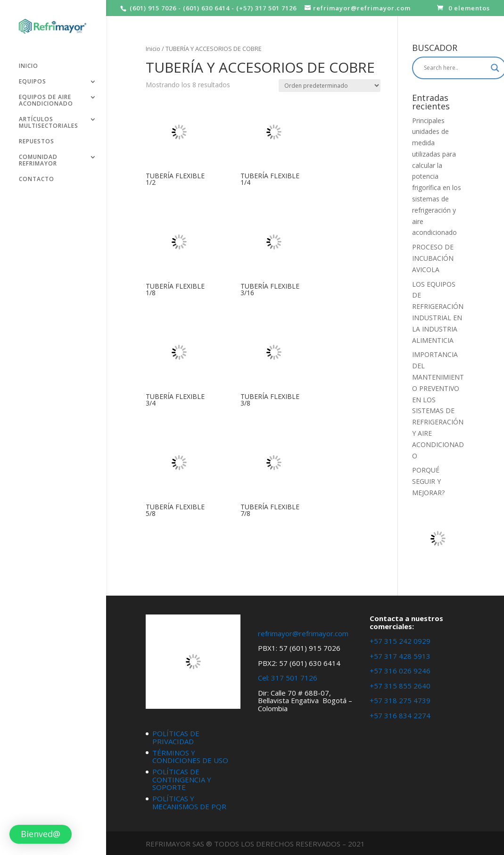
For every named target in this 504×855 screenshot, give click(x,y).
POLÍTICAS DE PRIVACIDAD (176, 737)
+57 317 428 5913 (400, 656)
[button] (41, 834)
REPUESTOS (37, 138)
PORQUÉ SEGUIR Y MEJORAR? (428, 481)
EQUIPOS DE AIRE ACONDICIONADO (46, 97)
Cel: (264, 678)
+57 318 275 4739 (400, 700)
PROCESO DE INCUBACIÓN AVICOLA (433, 258)
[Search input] (455, 68)
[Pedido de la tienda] (330, 86)
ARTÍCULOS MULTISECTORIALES (49, 119)
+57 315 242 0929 (400, 641)
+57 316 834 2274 (400, 715)
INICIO (29, 62)
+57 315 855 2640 (400, 686)
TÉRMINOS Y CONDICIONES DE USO (190, 757)
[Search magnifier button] (495, 68)
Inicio (153, 49)
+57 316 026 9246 (400, 671)
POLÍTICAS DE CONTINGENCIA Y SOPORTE (182, 779)
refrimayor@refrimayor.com (303, 633)
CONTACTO (37, 176)
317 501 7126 (294, 678)
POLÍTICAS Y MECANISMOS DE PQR (189, 802)
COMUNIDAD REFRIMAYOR (38, 157)
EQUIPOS (33, 78)
